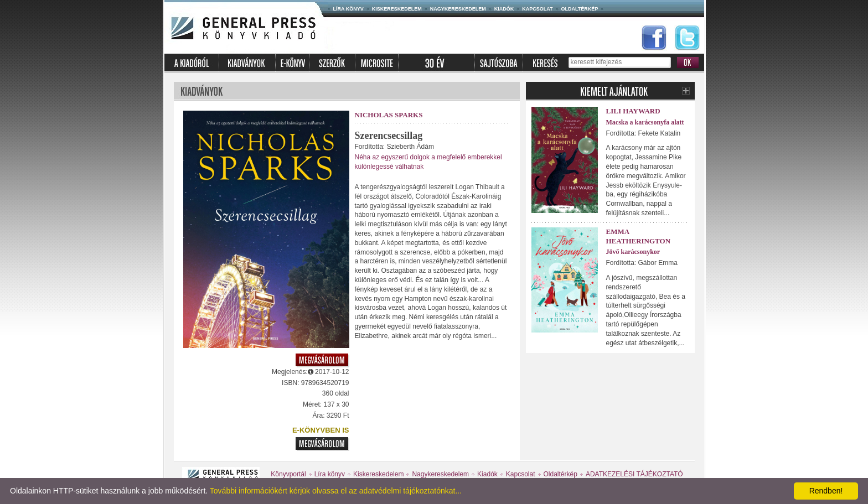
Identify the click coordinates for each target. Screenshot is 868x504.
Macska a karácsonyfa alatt (645, 122)
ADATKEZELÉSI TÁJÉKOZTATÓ (634, 474)
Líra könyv (348, 9)
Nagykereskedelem (458, 9)
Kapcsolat (537, 9)
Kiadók (504, 9)
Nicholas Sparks (389, 115)
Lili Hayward (633, 111)
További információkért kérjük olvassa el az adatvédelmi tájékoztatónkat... (336, 491)
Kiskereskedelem (397, 9)
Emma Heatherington (639, 236)
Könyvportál (288, 474)
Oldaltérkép (580, 9)
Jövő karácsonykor (633, 252)
